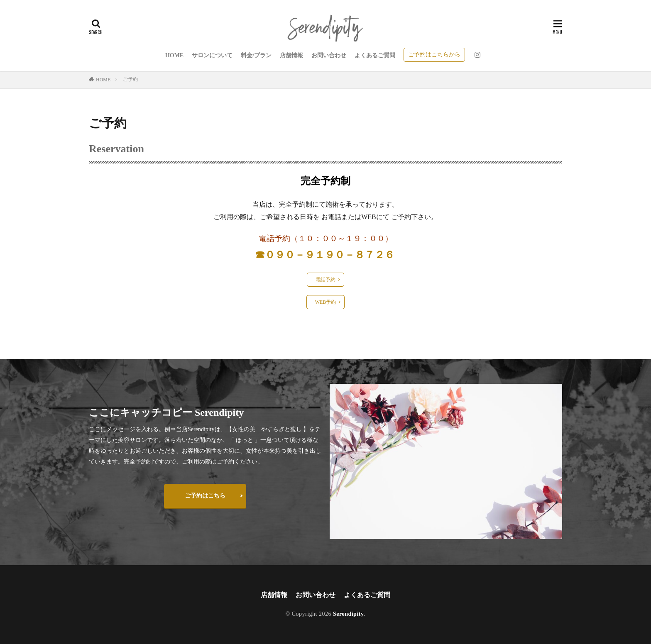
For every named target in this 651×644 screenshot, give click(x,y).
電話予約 (325, 280)
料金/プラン (256, 55)
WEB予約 (326, 302)
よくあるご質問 (375, 55)
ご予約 (130, 79)
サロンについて (212, 55)
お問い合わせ (329, 55)
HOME (174, 55)
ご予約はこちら (205, 496)
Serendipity (348, 614)
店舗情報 (291, 55)
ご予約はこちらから (434, 55)
